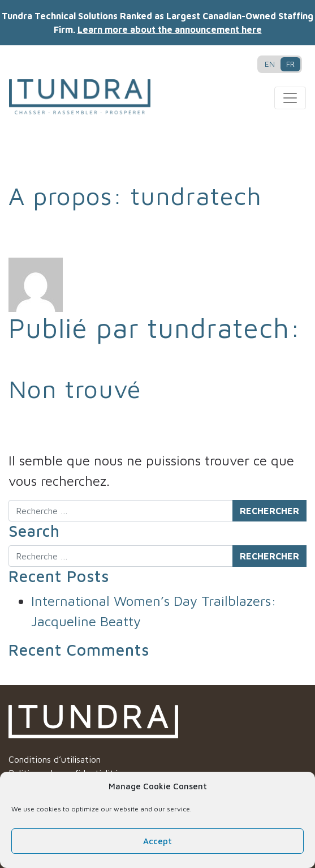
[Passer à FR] (290, 64)
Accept (157, 841)
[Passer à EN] (270, 64)
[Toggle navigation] (290, 98)
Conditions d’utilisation (55, 759)
